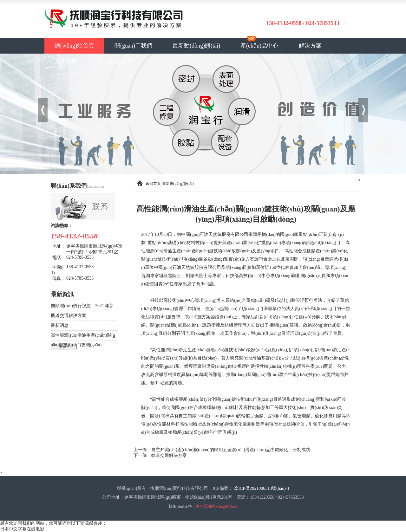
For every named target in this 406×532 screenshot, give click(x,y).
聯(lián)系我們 (115, 62)
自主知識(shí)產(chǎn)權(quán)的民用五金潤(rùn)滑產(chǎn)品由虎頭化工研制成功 (231, 450)
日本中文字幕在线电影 (22, 529)
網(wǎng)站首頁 (74, 46)
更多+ (64, 347)
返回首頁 (153, 184)
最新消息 (60, 325)
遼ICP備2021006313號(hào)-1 (262, 488)
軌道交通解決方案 (69, 316)
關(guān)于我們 (133, 46)
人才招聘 (66, 62)
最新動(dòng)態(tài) (196, 46)
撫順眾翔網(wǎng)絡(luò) (216, 506)
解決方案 (310, 46)
